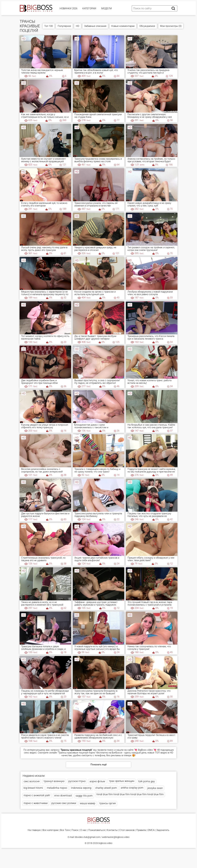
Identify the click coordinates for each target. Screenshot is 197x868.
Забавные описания (95, 26)
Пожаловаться (97, 830)
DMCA (151, 830)
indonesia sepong (81, 788)
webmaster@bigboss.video (116, 837)
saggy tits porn (84, 796)
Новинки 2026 (68, 8)
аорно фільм (97, 781)
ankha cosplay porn (132, 788)
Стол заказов (127, 830)
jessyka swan (155, 788)
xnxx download (63, 796)
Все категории (50, 830)
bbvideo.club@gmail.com (88, 837)
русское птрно (77, 781)
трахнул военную (54, 781)
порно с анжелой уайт (37, 795)
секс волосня (32, 781)
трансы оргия (107, 803)
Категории (89, 8)
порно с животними (36, 803)
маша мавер (88, 803)
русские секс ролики (64, 803)
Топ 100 (49, 26)
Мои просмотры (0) (171, 26)
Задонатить (163, 830)
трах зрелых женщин (122, 781)
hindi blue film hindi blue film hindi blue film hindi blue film (130, 794)
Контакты (112, 830)
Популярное (64, 26)
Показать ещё (99, 765)
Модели (107, 8)
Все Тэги (65, 830)
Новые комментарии (123, 26)
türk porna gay (147, 781)
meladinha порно (57, 788)
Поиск (75, 830)
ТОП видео (161, 753)
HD (78, 26)
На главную (34, 830)
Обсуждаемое (147, 26)
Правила (141, 830)
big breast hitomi (33, 788)
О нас (83, 830)
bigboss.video (105, 843)
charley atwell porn (106, 788)
